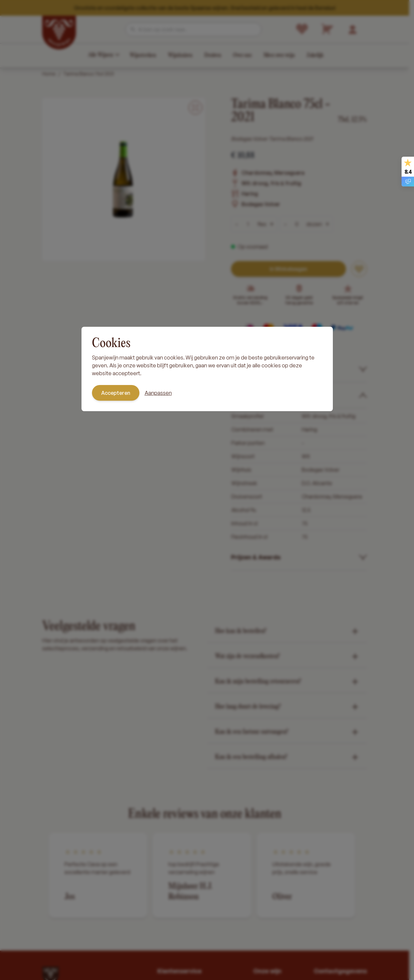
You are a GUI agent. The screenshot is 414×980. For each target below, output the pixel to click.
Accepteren (116, 393)
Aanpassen (158, 393)
